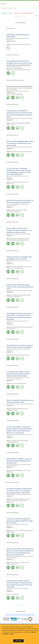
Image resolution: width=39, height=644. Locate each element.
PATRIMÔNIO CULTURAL (12, 410)
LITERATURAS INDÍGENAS (12, 442)
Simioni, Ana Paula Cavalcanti (13, 67)
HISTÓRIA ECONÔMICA (16, 44)
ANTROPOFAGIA (10, 184)
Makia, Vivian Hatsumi (11, 234)
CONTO (24, 471)
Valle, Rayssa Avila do (11, 118)
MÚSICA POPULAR (15, 152)
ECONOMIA (24, 44)
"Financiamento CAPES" (28, 13)
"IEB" (11, 13)
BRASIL (29, 44)
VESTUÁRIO (14, 295)
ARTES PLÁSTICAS (15, 70)
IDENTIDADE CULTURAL (23, 409)
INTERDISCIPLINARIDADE (16, 94)
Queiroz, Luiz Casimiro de (12, 525)
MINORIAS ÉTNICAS (24, 240)
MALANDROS (10, 472)
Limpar (36, 16)
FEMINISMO (29, 152)
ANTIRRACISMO (29, 327)
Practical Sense (14, 68)
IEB (13, 41)
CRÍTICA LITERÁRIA (27, 267)
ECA (14, 93)
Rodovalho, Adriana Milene (12, 588)
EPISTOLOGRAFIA (11, 212)
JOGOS (28, 471)
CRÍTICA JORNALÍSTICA (18, 268)
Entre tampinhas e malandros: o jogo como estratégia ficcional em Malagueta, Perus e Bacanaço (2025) (19, 461)
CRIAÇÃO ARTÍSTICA (20, 182)
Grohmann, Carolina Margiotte (13, 435)
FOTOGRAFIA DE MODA (25, 295)
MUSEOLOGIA (14, 409)
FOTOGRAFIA (21, 531)
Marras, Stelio (10, 88)
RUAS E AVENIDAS (15, 499)
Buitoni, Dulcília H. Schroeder (21, 88)
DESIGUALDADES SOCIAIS (12, 564)
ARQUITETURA (14, 531)
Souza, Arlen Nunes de (12, 494)
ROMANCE (17, 212)
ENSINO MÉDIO (14, 123)
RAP (21, 152)
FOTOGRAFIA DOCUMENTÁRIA (13, 297)
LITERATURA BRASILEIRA (17, 267)
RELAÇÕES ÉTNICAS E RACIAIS (18, 327)
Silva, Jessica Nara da (11, 147)
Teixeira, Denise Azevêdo (12, 321)
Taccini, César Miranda (12, 204)
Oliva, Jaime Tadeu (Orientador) (24, 494)
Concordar (18, 641)
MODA (18, 295)
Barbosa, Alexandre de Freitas (13, 38)
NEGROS (13, 329)
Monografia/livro (11, 28)
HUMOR (25, 210)
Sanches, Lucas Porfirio (12, 349)
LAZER (13, 501)
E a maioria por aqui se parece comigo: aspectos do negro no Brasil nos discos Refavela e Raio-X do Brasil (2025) (18, 374)
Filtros (4, 13)
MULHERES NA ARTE (24, 563)
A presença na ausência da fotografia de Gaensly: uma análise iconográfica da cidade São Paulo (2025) (20, 521)
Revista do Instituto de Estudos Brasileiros (20, 91)
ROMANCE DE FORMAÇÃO (17, 210)
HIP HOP (24, 152)
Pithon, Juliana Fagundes (12, 176)
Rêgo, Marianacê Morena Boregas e (14, 556)
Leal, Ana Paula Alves (11, 291)
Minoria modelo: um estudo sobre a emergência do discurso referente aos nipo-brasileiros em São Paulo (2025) (19, 230)
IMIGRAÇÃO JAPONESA (16, 239)
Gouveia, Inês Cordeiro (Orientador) (25, 147)
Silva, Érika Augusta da (12, 404)
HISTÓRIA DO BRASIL (24, 441)
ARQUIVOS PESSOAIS (24, 355)
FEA (15, 41)
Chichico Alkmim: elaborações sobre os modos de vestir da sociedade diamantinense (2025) (20, 287)
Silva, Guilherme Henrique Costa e (14, 377)
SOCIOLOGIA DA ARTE (25, 70)
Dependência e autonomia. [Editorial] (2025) (19, 86)
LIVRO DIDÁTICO (15, 441)
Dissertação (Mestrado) (13, 105)
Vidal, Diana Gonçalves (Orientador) (25, 118)
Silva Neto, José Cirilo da (12, 261)
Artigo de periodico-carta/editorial (15, 80)
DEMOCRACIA (16, 240)
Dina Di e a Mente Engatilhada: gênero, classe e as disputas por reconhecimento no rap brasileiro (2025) (20, 143)
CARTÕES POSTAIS (29, 531)
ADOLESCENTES (22, 123)
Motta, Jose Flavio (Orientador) (24, 234)
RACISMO (24, 239)
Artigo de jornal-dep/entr (13, 55)
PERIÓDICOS (9, 268)
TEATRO (13, 182)
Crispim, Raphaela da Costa (13, 464)
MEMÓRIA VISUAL (11, 532)
